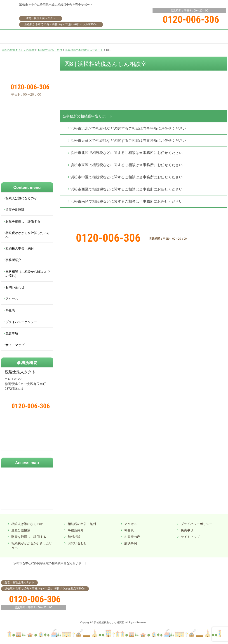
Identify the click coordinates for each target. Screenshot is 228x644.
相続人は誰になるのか (21, 198)
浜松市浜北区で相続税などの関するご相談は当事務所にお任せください (128, 128)
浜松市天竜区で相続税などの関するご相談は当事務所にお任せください (128, 141)
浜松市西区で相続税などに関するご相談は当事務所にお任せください (127, 189)
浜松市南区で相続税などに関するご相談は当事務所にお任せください (127, 201)
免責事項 (12, 333)
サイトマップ (15, 345)
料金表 (10, 310)
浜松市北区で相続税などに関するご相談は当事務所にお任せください (127, 153)
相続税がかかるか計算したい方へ (28, 235)
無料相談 (74, 537)
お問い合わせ (15, 287)
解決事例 (131, 543)
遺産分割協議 (15, 210)
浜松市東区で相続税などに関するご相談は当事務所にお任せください (127, 165)
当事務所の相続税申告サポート (88, 116)
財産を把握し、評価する (23, 221)
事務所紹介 (13, 260)
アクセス (12, 299)
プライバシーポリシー (21, 322)
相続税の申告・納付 (20, 248)
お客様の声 (132, 537)
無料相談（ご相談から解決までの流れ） (28, 274)
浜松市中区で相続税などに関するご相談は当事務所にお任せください (127, 177)
